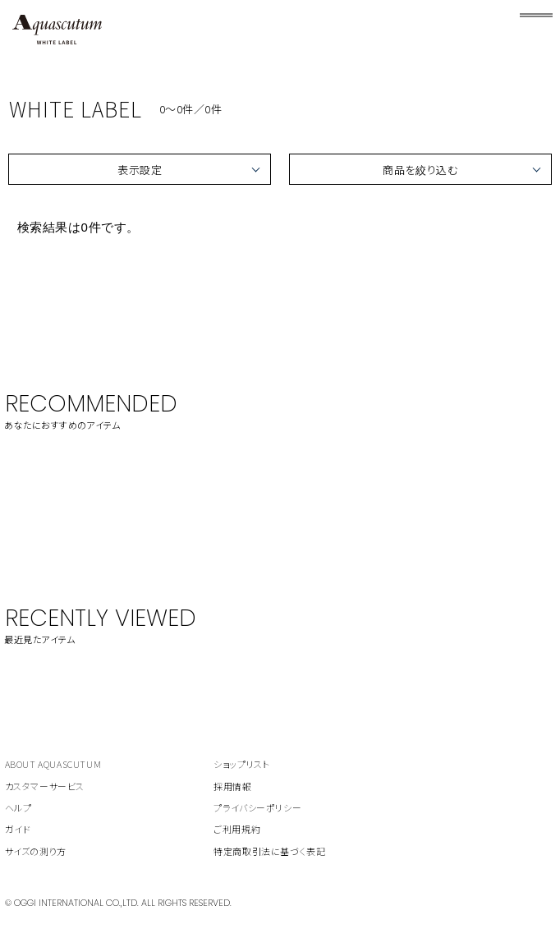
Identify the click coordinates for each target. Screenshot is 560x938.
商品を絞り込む (420, 170)
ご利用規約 (237, 829)
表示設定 (140, 170)
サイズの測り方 (36, 851)
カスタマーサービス (45, 786)
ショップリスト (241, 764)
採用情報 (232, 786)
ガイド (18, 829)
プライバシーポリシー (257, 807)
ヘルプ (18, 807)
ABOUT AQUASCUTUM (53, 764)
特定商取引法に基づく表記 (269, 851)
